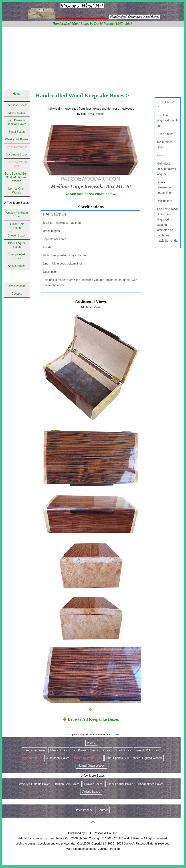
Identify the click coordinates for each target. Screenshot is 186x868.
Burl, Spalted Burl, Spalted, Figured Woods (17, 177)
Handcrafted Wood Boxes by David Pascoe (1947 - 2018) (93, 24)
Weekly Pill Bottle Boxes (35, 784)
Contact (17, 294)
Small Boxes (17, 132)
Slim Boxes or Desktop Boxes (91, 750)
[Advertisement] (93, 54)
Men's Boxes (17, 113)
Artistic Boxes (17, 266)
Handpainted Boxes (151, 784)
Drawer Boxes (17, 235)
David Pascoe (95, 114)
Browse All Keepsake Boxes (93, 719)
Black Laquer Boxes (120, 784)
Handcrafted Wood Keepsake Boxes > (82, 95)
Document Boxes (17, 154)
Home (17, 94)
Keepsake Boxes (17, 105)
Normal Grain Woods (91, 766)
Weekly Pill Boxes (17, 139)
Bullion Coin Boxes (67, 784)
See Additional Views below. (91, 194)
